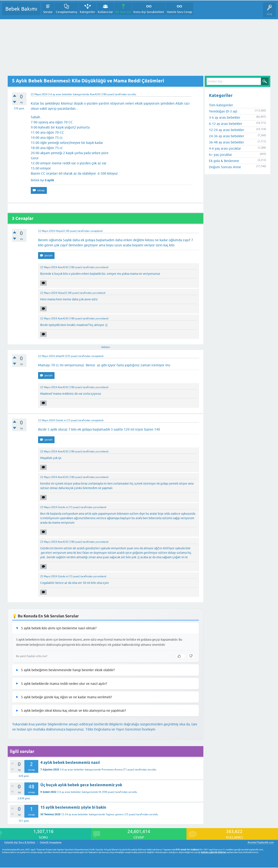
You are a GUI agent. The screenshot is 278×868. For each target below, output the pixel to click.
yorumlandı (102, 267)
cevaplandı (96, 231)
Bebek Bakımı (21, 9)
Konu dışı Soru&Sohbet (149, 12)
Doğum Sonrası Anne (225, 167)
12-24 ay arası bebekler (75, 814)
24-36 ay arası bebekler (227, 136)
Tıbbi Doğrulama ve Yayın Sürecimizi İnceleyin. (121, 729)
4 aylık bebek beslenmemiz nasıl (70, 762)
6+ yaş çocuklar (220, 155)
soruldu (132, 94)
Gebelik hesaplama (51, 842)
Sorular (48, 12)
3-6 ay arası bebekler (60, 94)
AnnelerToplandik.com (261, 842)
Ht (100, 792)
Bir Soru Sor (123, 12)
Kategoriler (87, 12)
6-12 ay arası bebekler (226, 124)
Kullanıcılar (105, 12)
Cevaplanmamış (67, 12)
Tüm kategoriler (221, 105)
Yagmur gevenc (115, 814)
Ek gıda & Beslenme (224, 161)
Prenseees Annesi (112, 770)
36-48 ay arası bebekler (227, 142)
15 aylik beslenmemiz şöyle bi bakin (73, 807)
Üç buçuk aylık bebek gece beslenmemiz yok (81, 785)
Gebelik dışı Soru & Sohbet (20, 842)
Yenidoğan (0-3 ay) (223, 111)
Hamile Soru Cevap (179, 12)
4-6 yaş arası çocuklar (225, 148)
